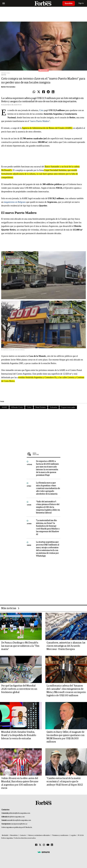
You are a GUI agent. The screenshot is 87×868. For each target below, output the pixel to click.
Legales (73, 835)
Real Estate (41, 407)
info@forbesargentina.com (16, 817)
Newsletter (14, 835)
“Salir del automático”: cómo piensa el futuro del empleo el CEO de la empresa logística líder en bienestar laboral (48, 507)
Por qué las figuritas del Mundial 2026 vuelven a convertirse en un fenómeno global (19, 689)
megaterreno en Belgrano (15, 202)
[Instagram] (44, 845)
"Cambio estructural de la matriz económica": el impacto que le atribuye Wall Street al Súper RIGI (65, 782)
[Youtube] (48, 845)
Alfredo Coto (17, 407)
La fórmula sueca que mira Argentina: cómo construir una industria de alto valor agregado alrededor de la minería (48, 488)
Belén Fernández (8, 87)
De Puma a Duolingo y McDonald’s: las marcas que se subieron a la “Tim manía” (20, 646)
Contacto (23, 835)
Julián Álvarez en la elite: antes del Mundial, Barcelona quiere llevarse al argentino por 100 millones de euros (20, 783)
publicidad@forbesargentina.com (19, 813)
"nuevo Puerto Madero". (40, 121)
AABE (4, 407)
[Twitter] (40, 845)
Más (47, 454)
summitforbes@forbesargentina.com (19, 820)
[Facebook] (36, 845)
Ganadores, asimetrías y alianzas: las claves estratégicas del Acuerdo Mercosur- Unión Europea (66, 646)
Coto (41, 110)
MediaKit (5, 835)
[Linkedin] (52, 845)
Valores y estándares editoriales (39, 835)
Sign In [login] (81, 3)
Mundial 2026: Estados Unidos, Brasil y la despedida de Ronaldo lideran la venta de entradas (19, 735)
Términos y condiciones (60, 835)
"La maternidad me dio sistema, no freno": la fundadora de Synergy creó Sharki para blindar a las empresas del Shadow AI (48, 527)
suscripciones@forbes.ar (19, 824)
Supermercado (68, 407)
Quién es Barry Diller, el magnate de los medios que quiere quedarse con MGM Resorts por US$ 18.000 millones (66, 737)
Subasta (53, 407)
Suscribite (69, 3)
